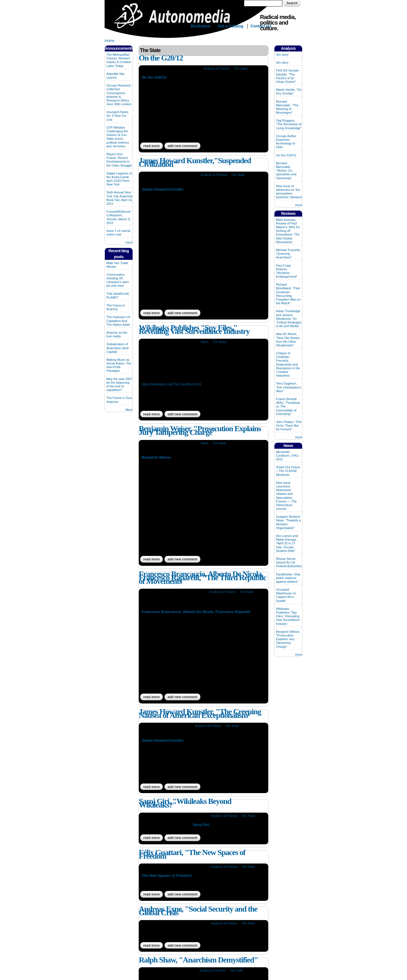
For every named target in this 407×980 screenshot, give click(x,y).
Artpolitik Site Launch (116, 76)
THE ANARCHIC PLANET (118, 296)
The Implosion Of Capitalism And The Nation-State (118, 321)
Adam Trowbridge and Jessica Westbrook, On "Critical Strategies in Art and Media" (289, 319)
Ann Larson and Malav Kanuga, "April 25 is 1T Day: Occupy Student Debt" (287, 543)
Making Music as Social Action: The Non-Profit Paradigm (119, 365)
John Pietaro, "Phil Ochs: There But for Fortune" (289, 426)
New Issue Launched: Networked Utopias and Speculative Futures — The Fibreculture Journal (286, 496)
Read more (153, 146)
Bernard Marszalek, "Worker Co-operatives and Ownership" (286, 171)
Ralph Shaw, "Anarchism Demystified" (198, 960)
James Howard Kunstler (163, 189)
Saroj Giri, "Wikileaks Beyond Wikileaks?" (185, 803)
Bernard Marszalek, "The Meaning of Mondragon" (287, 107)
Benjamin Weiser (156, 457)
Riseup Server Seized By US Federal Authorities (289, 562)
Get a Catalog (230, 26)
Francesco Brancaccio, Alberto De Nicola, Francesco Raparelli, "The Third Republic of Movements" (203, 578)
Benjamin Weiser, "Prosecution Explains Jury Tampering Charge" (200, 430)
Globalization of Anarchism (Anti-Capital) (118, 348)
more (129, 242)
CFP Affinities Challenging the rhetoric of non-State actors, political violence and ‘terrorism (118, 137)
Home (110, 41)
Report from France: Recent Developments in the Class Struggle (119, 160)
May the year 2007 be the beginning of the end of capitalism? (119, 385)
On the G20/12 (161, 58)
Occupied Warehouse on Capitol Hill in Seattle (286, 595)
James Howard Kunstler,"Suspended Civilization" (195, 162)
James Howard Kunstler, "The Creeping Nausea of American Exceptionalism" (200, 713)
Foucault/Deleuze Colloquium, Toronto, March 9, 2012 (119, 217)
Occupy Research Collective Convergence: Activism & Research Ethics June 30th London (119, 95)
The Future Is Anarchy (116, 307)
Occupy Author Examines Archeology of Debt (286, 142)
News (205, 342)
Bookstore (201, 26)
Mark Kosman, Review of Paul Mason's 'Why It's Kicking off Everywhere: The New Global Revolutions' (288, 231)
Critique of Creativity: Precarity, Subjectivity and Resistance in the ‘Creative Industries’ (288, 364)
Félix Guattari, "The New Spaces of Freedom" (192, 854)
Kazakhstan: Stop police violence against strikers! (288, 578)
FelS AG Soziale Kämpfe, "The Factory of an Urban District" (287, 76)
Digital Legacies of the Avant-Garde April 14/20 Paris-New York (119, 179)
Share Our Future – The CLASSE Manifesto (288, 471)
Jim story (282, 55)
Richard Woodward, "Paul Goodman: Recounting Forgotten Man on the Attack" (288, 294)
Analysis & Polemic (217, 68)
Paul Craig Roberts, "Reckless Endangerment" (287, 271)
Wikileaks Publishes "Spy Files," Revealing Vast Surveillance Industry (194, 329)
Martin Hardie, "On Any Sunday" (289, 91)
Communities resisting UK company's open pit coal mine (118, 280)
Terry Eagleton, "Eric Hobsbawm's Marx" (289, 387)
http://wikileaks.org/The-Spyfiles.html (171, 384)
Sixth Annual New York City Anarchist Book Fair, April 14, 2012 (120, 198)
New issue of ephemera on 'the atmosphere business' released (289, 192)
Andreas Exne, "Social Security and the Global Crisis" (198, 911)
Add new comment (182, 146)
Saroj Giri (201, 825)
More (129, 410)
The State (241, 68)
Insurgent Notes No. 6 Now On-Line (118, 116)
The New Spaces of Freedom (167, 876)
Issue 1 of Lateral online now (118, 233)
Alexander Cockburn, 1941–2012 (288, 456)
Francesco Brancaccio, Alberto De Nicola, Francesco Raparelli (196, 612)
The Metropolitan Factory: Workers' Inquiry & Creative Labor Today (119, 60)
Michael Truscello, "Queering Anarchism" (289, 254)
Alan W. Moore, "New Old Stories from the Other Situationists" (288, 340)
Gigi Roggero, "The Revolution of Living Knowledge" (289, 124)
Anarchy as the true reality (117, 334)
